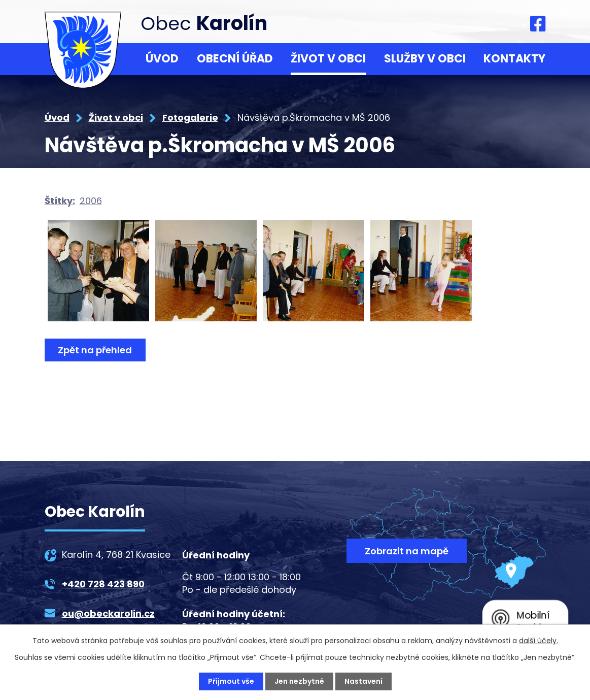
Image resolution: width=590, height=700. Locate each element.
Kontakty (514, 59)
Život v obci (328, 59)
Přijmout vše (231, 681)
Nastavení (363, 681)
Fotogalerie (190, 118)
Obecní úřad (235, 59)
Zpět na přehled (95, 350)
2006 (91, 201)
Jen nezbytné (299, 681)
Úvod (162, 59)
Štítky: (60, 201)
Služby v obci (425, 59)
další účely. (539, 641)
